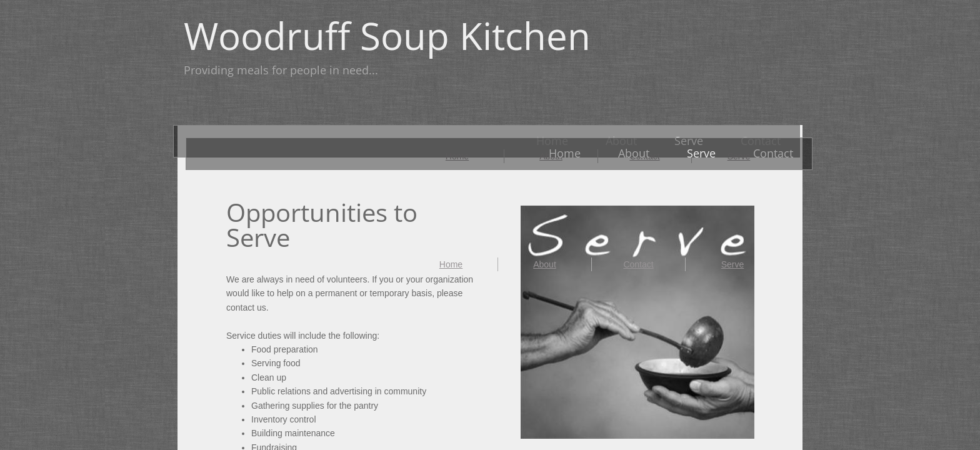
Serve (733, 264)
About (545, 264)
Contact (638, 264)
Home (451, 264)
